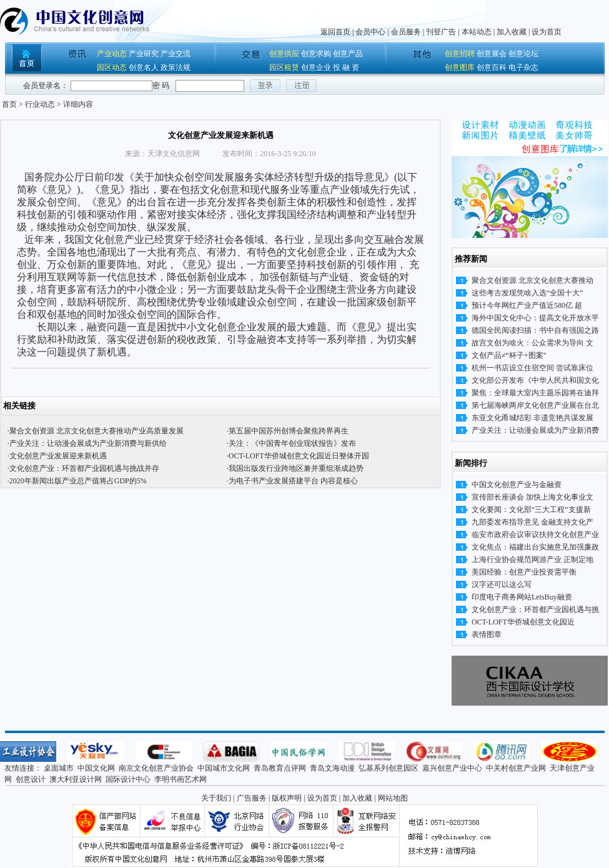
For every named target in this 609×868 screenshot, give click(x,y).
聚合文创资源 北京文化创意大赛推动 (532, 280)
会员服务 (406, 32)
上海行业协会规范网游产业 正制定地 (532, 560)
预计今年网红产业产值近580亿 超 (527, 305)
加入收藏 (512, 32)
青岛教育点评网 (280, 768)
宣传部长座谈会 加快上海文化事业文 (532, 497)
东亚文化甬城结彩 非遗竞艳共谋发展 (532, 418)
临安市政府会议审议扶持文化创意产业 (535, 535)
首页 (9, 104)
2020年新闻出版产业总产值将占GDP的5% (78, 481)
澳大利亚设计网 (76, 779)
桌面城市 (59, 768)
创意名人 (144, 67)
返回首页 (335, 32)
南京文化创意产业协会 (156, 768)
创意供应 (284, 54)
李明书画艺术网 (181, 779)
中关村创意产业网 (516, 768)
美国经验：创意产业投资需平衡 (524, 572)
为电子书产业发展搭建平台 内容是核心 (293, 481)
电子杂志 (523, 67)
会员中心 (370, 32)
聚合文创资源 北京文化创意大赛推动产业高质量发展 (97, 431)
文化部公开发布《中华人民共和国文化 (535, 380)
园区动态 (112, 67)
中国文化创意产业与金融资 (517, 485)
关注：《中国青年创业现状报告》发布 (292, 443)
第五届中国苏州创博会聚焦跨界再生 (289, 431)
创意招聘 (460, 54)
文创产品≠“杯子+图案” (509, 355)
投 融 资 (346, 67)
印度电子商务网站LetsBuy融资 (522, 597)
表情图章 (487, 634)
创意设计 (31, 779)
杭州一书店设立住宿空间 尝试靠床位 (532, 368)
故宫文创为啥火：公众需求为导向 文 (532, 343)
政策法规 (176, 67)
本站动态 (477, 32)
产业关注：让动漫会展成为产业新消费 (535, 430)
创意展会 (492, 54)
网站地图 (393, 798)
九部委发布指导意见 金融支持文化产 (532, 522)
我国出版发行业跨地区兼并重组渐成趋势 (296, 468)
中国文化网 (96, 768)
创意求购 (316, 54)
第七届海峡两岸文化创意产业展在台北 (535, 405)
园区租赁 (284, 67)
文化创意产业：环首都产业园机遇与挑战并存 (84, 468)
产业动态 (112, 54)
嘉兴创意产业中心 (452, 768)
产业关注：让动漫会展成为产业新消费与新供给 (88, 443)
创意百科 (492, 67)
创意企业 (316, 67)
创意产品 (348, 54)
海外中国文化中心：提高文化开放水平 (535, 318)
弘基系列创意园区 (389, 768)
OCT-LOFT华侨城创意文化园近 (523, 622)
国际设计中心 (128, 779)
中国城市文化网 (224, 768)
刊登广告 (441, 32)
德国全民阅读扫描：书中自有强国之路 (535, 330)
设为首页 (547, 32)
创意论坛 (523, 54)
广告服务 (252, 798)
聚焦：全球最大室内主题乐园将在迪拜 (535, 393)
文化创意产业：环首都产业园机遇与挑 (535, 609)
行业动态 (40, 104)
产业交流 (176, 54)
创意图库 (460, 67)
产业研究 (144, 54)
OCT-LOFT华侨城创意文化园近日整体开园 (299, 456)
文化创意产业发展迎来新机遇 (58, 456)
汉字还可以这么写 (502, 584)
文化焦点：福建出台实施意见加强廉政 (535, 547)
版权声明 (287, 798)
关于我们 (216, 798)
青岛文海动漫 (332, 768)
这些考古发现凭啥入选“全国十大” (527, 293)
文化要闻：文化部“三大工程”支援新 (531, 510)
